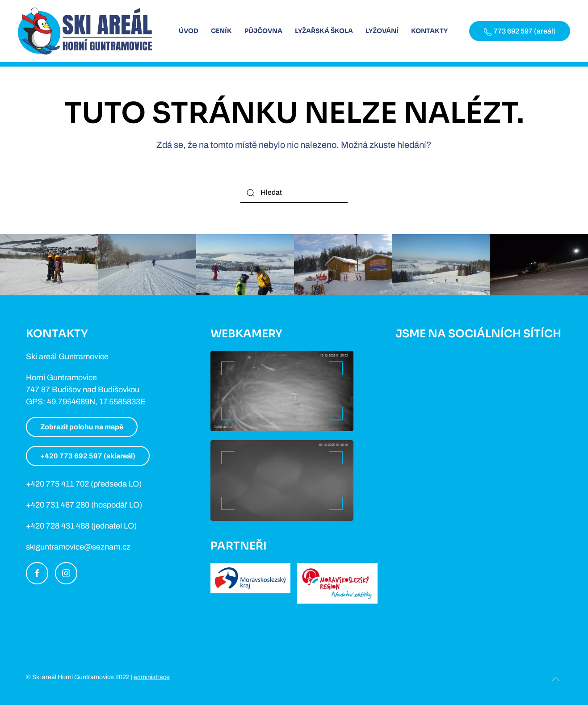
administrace (152, 677)
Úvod (189, 31)
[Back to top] (556, 679)
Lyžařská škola (324, 31)
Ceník (221, 31)
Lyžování (382, 31)
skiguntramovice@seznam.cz (78, 547)
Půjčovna (263, 31)
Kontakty (429, 31)
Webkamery (246, 334)
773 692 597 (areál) (520, 32)
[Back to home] (85, 31)
